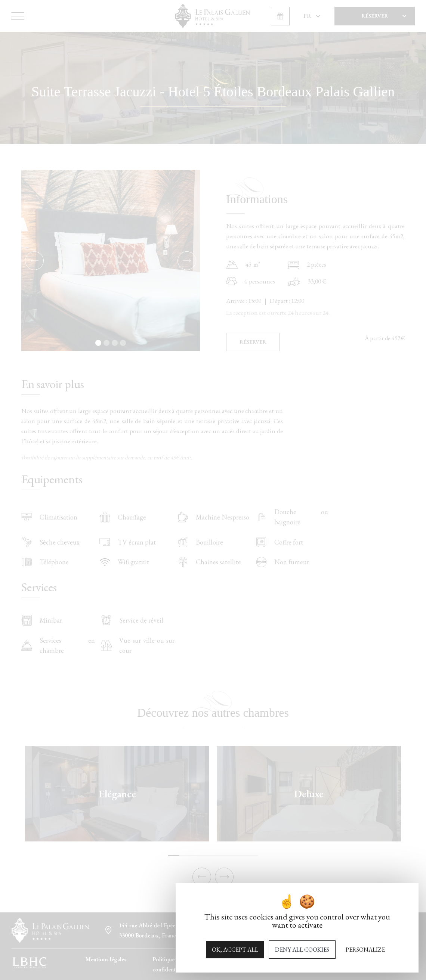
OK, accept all (235, 950)
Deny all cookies (302, 950)
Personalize (365, 950)
